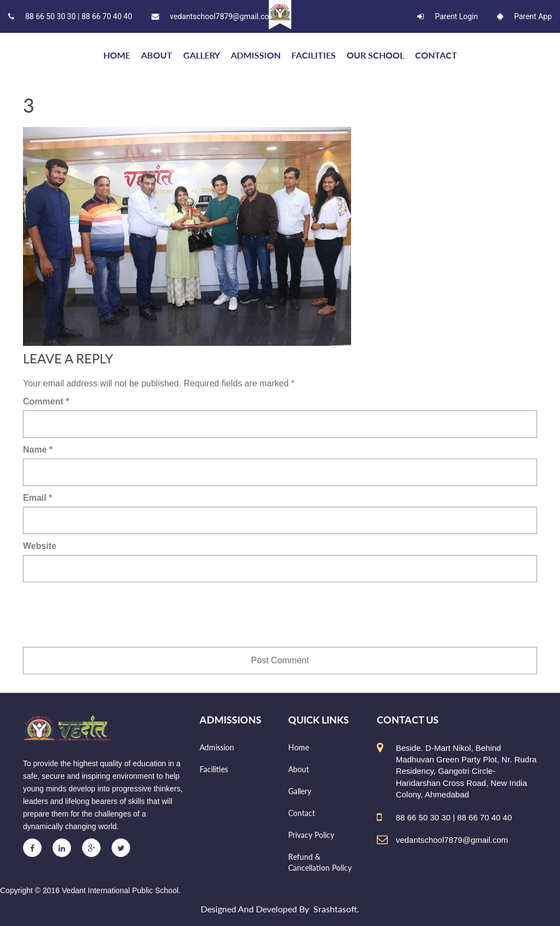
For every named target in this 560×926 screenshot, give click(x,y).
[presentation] (106, 615)
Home (299, 747)
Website (40, 546)
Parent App (524, 16)
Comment (46, 401)
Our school (375, 55)
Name (38, 450)
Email (37, 498)
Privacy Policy (311, 835)
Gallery (202, 55)
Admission (256, 55)
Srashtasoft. (336, 909)
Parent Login (448, 16)
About (157, 55)
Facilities (314, 55)
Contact (436, 55)
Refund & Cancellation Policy (320, 862)
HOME (117, 55)
